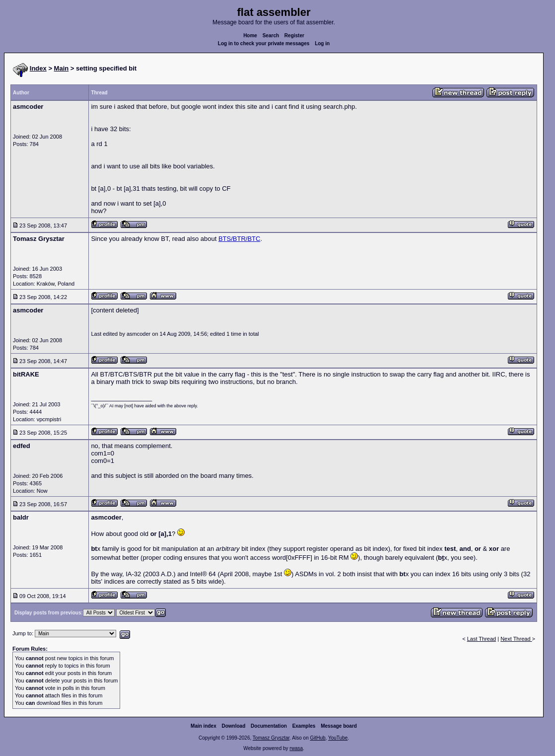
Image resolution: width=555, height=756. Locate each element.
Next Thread (516, 639)
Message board (339, 726)
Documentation (269, 726)
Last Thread (482, 639)
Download (234, 726)
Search (271, 36)
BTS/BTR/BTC (240, 239)
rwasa (296, 748)
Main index (204, 726)
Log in (322, 43)
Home (250, 36)
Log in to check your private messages (264, 43)
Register (294, 36)
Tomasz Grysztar (271, 738)
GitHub (317, 738)
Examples (304, 726)
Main (62, 68)
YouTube (338, 738)
